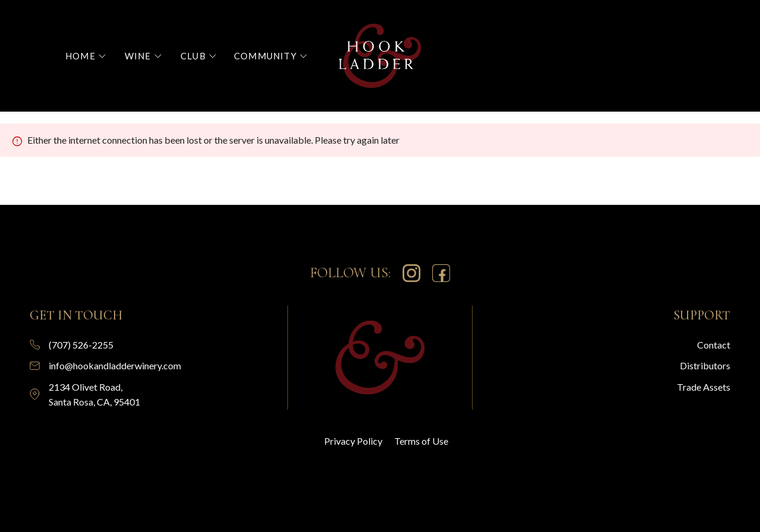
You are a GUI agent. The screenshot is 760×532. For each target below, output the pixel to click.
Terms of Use (421, 441)
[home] (380, 56)
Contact (714, 345)
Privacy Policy (353, 441)
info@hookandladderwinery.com (115, 365)
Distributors (705, 365)
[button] (85, 56)
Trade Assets (704, 387)
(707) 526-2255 (81, 345)
